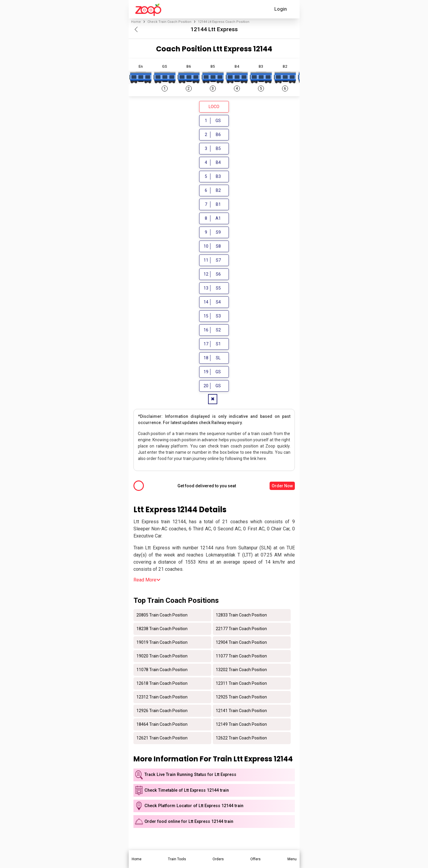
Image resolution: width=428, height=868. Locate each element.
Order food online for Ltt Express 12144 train (189, 822)
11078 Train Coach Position (162, 670)
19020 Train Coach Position (162, 656)
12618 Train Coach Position (162, 684)
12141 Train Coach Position (241, 711)
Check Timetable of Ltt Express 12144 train (187, 791)
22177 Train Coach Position (241, 629)
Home (136, 22)
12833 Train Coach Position (241, 615)
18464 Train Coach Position (162, 725)
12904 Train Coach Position (241, 643)
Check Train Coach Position (169, 22)
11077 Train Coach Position (241, 656)
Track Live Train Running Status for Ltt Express (190, 775)
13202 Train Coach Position (241, 670)
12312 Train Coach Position (162, 697)
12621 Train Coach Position (162, 738)
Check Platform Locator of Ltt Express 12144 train (194, 806)
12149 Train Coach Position (241, 725)
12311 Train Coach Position (241, 684)
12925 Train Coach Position (241, 697)
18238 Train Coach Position (162, 629)
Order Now (282, 486)
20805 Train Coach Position (162, 615)
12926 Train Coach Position (162, 711)
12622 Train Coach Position (241, 738)
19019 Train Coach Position (162, 643)
